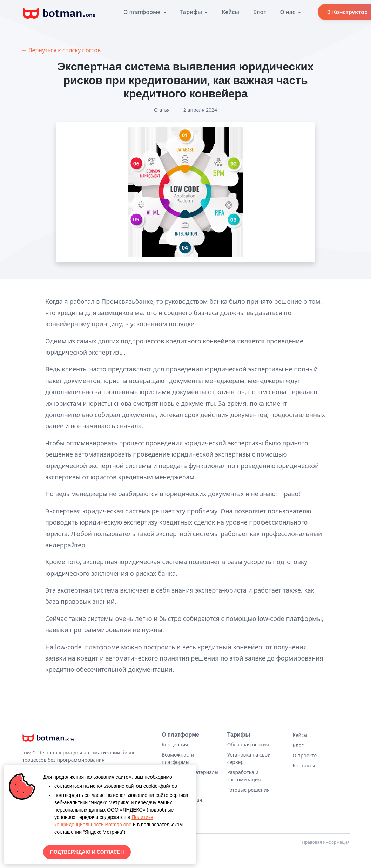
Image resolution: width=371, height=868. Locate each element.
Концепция (175, 744)
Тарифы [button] (192, 12)
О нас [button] (288, 12)
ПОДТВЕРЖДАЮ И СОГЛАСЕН (87, 852)
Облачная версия (248, 744)
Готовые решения (248, 790)
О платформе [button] (143, 12)
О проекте (305, 755)
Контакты (304, 766)
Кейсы (230, 12)
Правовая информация (326, 842)
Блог (259, 12)
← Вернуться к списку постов (61, 50)
